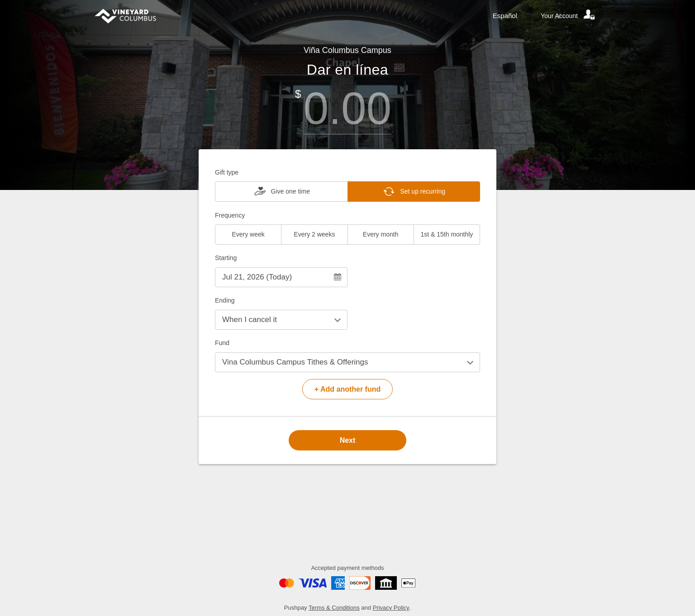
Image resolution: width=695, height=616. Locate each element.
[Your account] (568, 16)
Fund (222, 343)
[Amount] (347, 108)
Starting (226, 258)
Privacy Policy (391, 608)
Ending (225, 300)
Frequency (230, 215)
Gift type (227, 172)
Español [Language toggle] (505, 16)
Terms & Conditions (334, 608)
